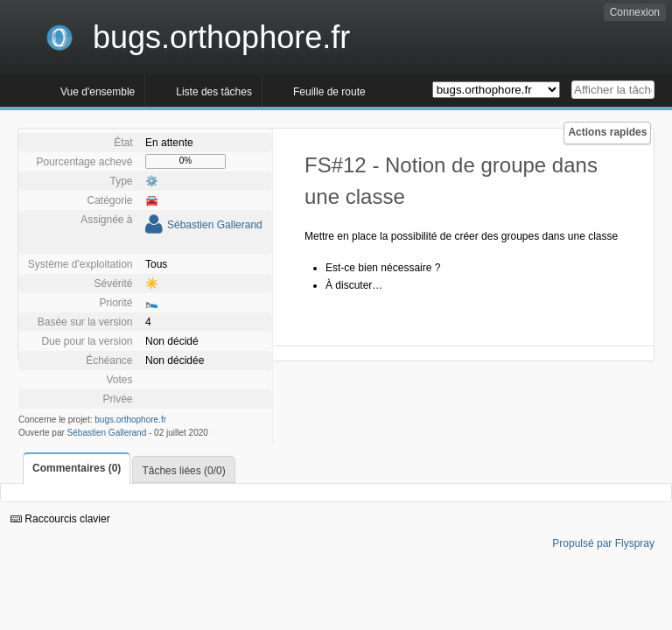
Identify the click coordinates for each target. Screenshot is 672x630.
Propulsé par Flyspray (603, 543)
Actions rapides (607, 132)
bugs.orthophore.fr (130, 420)
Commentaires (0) (77, 468)
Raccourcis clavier (60, 519)
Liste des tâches (214, 92)
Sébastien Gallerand (215, 225)
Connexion (635, 12)
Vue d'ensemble (98, 92)
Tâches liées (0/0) (183, 471)
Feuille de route (329, 92)
